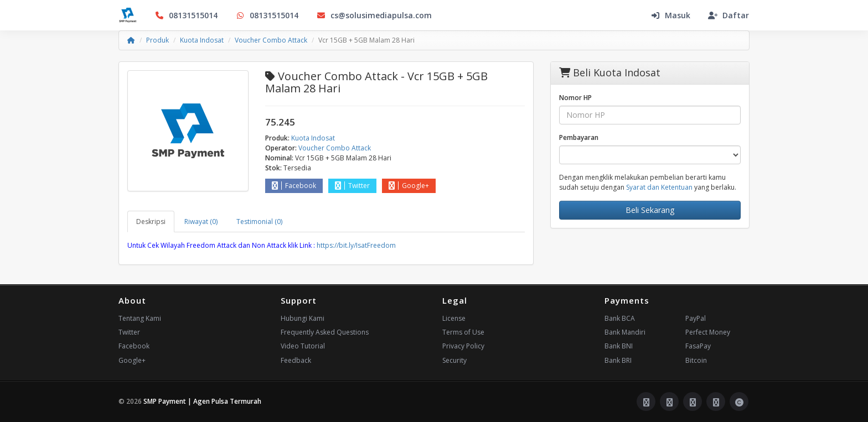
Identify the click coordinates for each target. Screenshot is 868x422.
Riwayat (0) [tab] (201, 222)
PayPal (696, 318)
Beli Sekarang (650, 210)
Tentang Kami (140, 318)
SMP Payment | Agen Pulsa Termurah (202, 401)
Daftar (728, 15)
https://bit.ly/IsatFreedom (356, 245)
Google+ (409, 186)
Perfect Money (708, 332)
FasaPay (698, 346)
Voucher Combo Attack (271, 40)
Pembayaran (579, 137)
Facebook (294, 186)
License (454, 318)
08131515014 (186, 15)
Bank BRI (618, 360)
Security (454, 360)
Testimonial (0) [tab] (259, 222)
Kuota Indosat (202, 40)
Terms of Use (463, 332)
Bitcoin (696, 360)
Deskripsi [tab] (151, 222)
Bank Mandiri (625, 332)
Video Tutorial (303, 346)
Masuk (670, 15)
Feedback (296, 360)
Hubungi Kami (303, 318)
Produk (157, 40)
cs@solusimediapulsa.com (374, 15)
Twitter (352, 186)
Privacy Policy (463, 346)
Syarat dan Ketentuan (659, 187)
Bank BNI (619, 346)
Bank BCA (620, 318)
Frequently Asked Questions (325, 332)
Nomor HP (575, 98)
